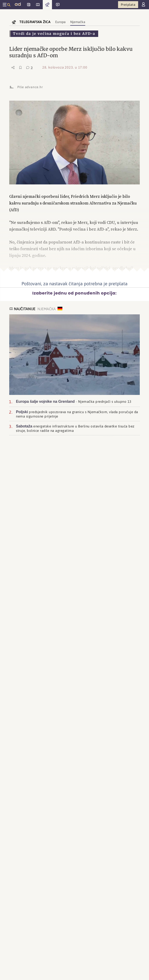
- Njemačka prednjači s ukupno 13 (74, 401)
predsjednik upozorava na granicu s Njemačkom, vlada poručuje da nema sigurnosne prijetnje (77, 414)
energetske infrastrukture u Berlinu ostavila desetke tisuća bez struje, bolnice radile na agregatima (75, 428)
